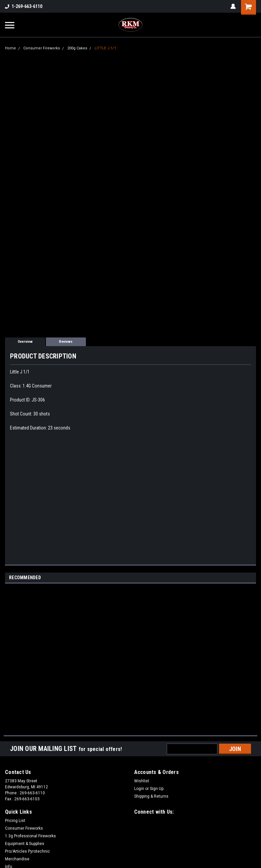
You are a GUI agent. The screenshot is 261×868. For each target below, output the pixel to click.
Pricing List (15, 821)
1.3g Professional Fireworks (30, 836)
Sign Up (157, 789)
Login (139, 789)
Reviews (66, 342)
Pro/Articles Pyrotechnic (27, 851)
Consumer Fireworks (42, 48)
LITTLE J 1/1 (105, 48)
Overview (25, 342)
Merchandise (17, 859)
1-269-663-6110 (24, 6)
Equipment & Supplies (25, 844)
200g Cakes (77, 48)
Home (10, 48)
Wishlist (142, 781)
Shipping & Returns (151, 796)
